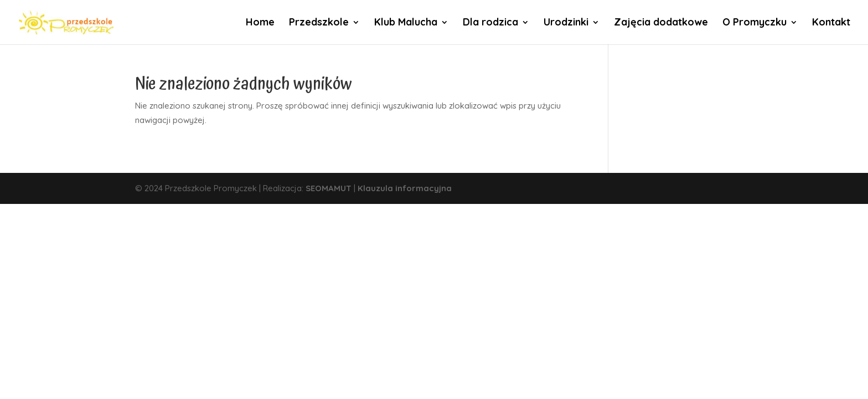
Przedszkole (319, 23)
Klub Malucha (406, 23)
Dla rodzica (490, 23)
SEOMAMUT (329, 188)
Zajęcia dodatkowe (661, 23)
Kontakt (831, 23)
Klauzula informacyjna (405, 188)
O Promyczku (755, 23)
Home (260, 23)
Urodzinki (566, 23)
